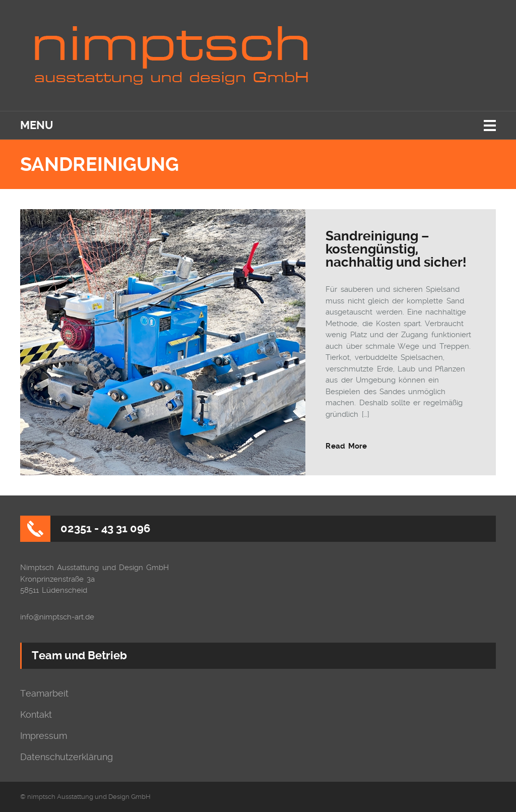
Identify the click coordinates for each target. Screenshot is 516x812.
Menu (37, 125)
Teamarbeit (44, 694)
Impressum (44, 736)
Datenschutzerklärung (67, 757)
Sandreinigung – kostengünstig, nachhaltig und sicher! (396, 249)
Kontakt (36, 715)
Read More (346, 446)
